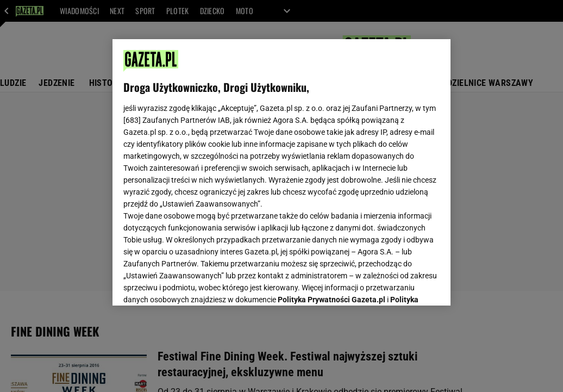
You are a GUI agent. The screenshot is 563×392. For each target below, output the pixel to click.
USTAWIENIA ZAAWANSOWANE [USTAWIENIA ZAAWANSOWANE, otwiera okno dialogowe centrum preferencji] (195, 284)
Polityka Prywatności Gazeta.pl (331, 161)
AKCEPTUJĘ (403, 284)
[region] (281, 172)
